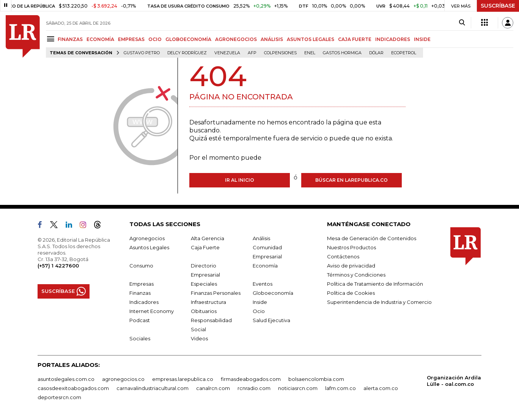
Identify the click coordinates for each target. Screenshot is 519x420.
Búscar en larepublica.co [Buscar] (352, 180)
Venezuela (227, 53)
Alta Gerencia (208, 238)
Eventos (263, 284)
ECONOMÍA (100, 39)
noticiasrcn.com (298, 388)
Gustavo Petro (142, 53)
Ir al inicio (240, 180)
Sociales (140, 338)
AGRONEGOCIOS (236, 39)
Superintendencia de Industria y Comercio (379, 302)
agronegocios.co (123, 379)
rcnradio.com (254, 388)
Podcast (140, 320)
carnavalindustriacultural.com (153, 388)
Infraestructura (208, 302)
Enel (310, 53)
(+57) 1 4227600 (58, 266)
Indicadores (144, 302)
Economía (265, 266)
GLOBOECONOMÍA (188, 39)
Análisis (261, 238)
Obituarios (204, 311)
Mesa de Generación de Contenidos (372, 238)
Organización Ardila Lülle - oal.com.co (454, 381)
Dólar (376, 53)
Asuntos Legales (149, 247)
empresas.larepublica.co (183, 379)
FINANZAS (70, 39)
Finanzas (140, 293)
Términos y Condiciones (356, 275)
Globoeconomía (273, 293)
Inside (260, 302)
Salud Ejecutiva (271, 320)
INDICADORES (393, 39)
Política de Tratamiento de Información (375, 284)
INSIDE (422, 39)
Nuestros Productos (352, 247)
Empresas (142, 284)
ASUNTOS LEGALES (311, 39)
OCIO (155, 39)
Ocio (259, 311)
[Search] (462, 23)
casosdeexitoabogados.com (73, 388)
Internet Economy (152, 311)
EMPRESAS (131, 39)
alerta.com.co (381, 388)
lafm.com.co (340, 388)
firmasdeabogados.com (251, 379)
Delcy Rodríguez (187, 53)
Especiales (204, 284)
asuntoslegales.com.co (66, 379)
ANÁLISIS (272, 39)
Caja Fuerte (205, 247)
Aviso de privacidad (351, 266)
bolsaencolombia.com (316, 379)
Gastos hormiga (342, 53)
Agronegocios (147, 238)
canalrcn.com (213, 388)
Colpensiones (280, 53)
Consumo (141, 266)
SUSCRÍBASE (498, 6)
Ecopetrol (404, 53)
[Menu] (52, 39)
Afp (252, 53)
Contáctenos (343, 256)
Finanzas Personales (216, 293)
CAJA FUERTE (355, 39)
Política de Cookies (351, 293)
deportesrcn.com (59, 397)
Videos (199, 338)
